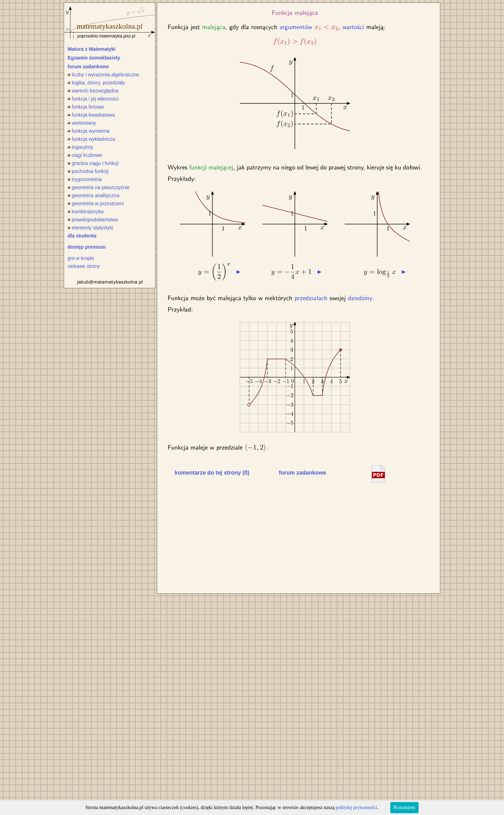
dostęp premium (87, 247)
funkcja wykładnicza (91, 139)
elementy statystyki (90, 228)
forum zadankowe (88, 67)
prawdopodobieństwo (93, 220)
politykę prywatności (357, 807)
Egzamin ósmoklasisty (94, 58)
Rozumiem (404, 807)
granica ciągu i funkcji (93, 163)
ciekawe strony (84, 266)
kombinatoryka (86, 212)
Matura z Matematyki (92, 49)
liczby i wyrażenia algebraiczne (103, 75)
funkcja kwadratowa (91, 115)
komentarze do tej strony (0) (212, 473)
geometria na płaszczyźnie (99, 187)
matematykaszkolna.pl (110, 26)
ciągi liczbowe (85, 155)
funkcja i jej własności (93, 99)
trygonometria (85, 179)
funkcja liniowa (86, 107)
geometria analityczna (93, 195)
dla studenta (82, 236)
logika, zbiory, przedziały (96, 83)
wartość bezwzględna (93, 91)
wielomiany (82, 123)
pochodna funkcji (88, 171)
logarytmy (80, 147)
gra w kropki (81, 258)
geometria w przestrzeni (96, 203)
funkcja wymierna (89, 131)
